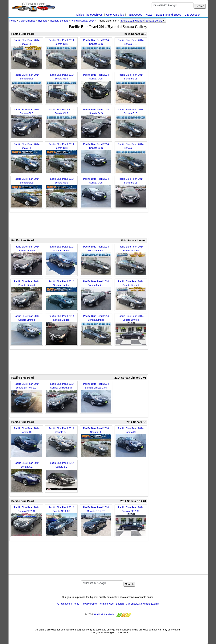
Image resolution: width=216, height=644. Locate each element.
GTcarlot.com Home (68, 604)
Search (120, 604)
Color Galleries (115, 15)
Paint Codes (135, 15)
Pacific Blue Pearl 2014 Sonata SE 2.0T (27, 521)
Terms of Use (106, 604)
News (149, 15)
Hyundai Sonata (59, 21)
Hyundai (43, 21)
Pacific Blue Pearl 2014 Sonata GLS (27, 54)
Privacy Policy (89, 604)
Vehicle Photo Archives (89, 15)
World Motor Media (104, 614)
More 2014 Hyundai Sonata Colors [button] (143, 21)
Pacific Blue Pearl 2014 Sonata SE (27, 442)
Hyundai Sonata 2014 (82, 21)
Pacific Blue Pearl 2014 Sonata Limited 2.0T (27, 397)
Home (13, 21)
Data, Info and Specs (168, 15)
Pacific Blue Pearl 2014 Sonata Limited (27, 260)
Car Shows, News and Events (142, 604)
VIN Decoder (192, 15)
